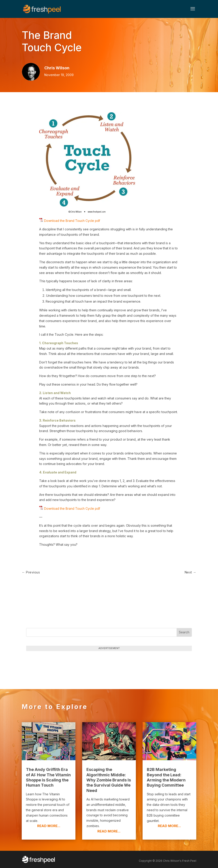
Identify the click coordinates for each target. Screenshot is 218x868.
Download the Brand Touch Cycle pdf (72, 221)
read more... (49, 826)
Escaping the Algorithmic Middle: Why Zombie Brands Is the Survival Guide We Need (109, 780)
